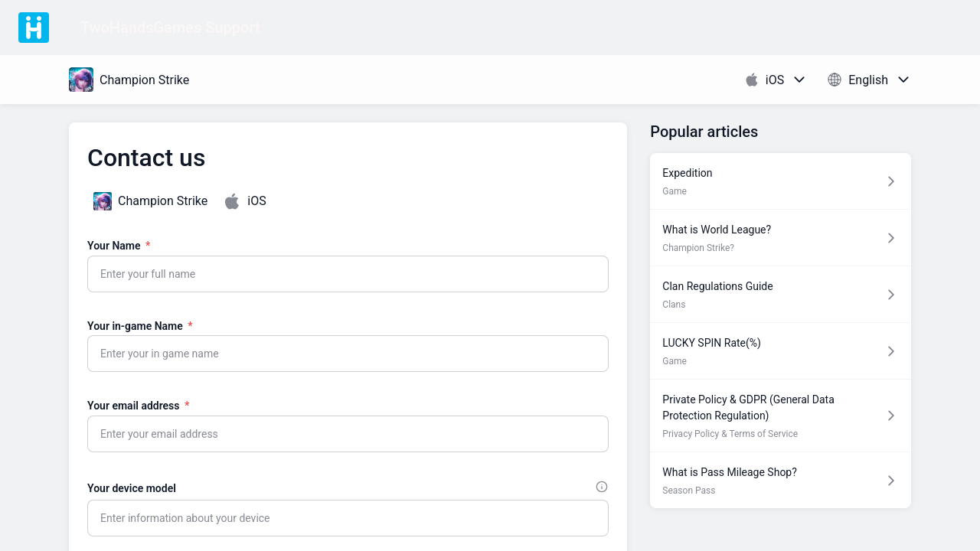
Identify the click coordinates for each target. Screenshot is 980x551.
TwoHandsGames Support (170, 28)
